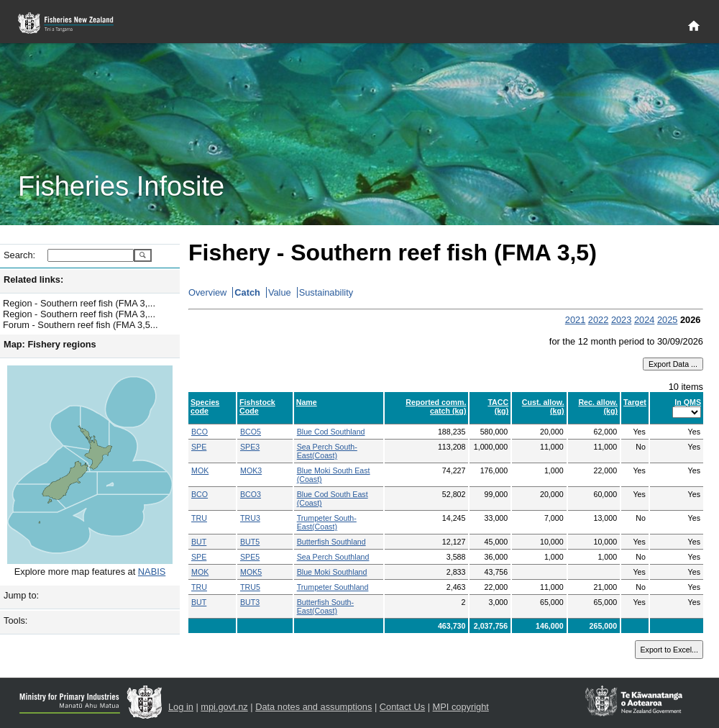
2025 (667, 320)
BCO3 (251, 494)
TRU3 (250, 518)
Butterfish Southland (331, 542)
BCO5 (251, 432)
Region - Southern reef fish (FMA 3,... (79, 303)
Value (280, 292)
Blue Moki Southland (332, 572)
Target (635, 402)
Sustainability (326, 292)
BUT (199, 542)
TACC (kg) (498, 406)
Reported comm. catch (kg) (436, 406)
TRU (199, 518)
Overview (207, 292)
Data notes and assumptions (313, 707)
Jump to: (21, 595)
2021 (575, 320)
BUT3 (250, 602)
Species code (205, 406)
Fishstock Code (257, 406)
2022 (598, 320)
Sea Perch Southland (333, 557)
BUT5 (250, 542)
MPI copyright (461, 707)
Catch (247, 292)
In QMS (688, 402)
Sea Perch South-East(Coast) (327, 451)
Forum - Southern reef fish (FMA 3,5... (81, 325)
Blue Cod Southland (331, 432)
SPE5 (250, 557)
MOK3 (251, 470)
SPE (199, 447)
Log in (181, 707)
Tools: (15, 620)
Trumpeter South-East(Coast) (327, 522)
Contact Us (402, 707)
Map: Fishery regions (50, 344)
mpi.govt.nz (224, 707)
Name (307, 402)
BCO (200, 432)
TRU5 (250, 587)
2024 (644, 320)
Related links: (33, 279)
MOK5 (251, 572)
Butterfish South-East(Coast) (325, 606)
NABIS (152, 572)
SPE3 (250, 447)
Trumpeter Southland (333, 587)
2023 (621, 320)
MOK (200, 470)
